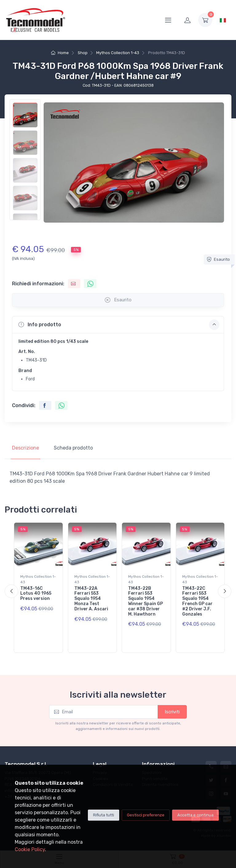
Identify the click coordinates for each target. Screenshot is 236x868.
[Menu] (168, 20)
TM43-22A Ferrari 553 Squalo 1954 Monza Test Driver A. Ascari (91, 599)
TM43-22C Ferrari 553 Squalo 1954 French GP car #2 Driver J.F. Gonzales (197, 601)
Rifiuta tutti (104, 815)
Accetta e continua (195, 815)
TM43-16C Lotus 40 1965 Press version (36, 594)
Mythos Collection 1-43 (118, 53)
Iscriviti (172, 712)
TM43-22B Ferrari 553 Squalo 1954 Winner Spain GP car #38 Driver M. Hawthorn (146, 601)
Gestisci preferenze (146, 815)
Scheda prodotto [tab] (73, 448)
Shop (83, 53)
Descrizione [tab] (26, 448)
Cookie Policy (30, 849)
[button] (118, 325)
